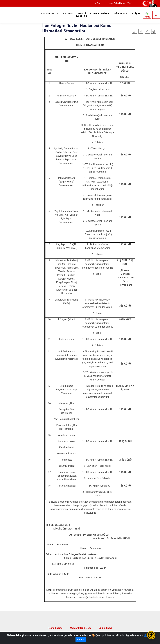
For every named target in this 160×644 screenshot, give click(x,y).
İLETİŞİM (135, 14)
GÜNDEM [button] (120, 14)
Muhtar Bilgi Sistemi (81, 628)
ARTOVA (68, 14)
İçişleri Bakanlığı (115, 3)
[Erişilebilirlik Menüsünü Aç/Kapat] (151, 635)
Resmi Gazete (55, 628)
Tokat (130, 3)
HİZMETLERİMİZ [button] (100, 14)
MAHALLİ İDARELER (81, 15)
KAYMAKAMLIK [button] (50, 14)
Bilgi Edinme (105, 628)
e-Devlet (99, 3)
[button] (147, 31)
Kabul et (81, 640)
